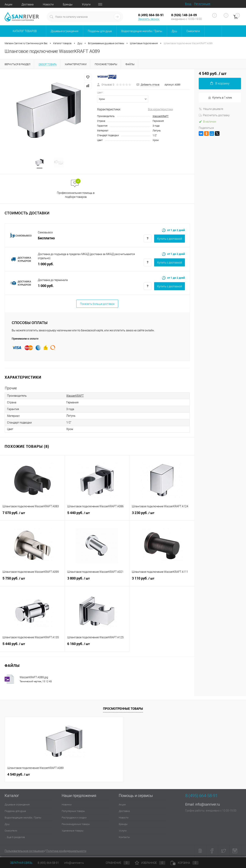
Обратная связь (19, 863)
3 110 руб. (162, 581)
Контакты (124, 838)
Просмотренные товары (123, 709)
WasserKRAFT (161, 116)
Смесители (11, 831)
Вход (188, 4)
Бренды (68, 4)
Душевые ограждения (17, 805)
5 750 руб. (32, 581)
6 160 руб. (97, 647)
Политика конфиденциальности (66, 852)
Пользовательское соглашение (24, 852)
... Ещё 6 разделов (15, 838)
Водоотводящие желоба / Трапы (23, 818)
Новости (48, 4)
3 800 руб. (97, 581)
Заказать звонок (149, 19)
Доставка (28, 4)
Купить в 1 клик (220, 98)
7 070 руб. (32, 516)
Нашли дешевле (211, 109)
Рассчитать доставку (214, 115)
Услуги (86, 4)
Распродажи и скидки (74, 818)
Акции (8, 4)
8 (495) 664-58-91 (48, 863)
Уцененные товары (73, 831)
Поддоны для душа (15, 812)
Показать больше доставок (97, 304)
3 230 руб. (162, 516)
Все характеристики (160, 109)
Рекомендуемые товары (76, 825)
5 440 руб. (97, 516)
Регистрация (202, 4)
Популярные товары (73, 812)
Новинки (67, 805)
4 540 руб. (19, 775)
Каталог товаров (24, 31)
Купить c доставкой (170, 239)
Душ (7, 825)
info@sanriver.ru (208, 805)
